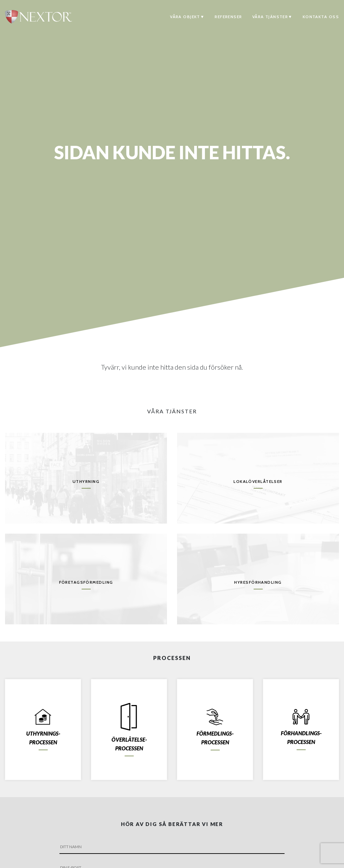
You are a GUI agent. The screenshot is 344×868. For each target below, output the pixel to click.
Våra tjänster (270, 17)
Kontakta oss (321, 17)
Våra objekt (185, 17)
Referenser (228, 17)
